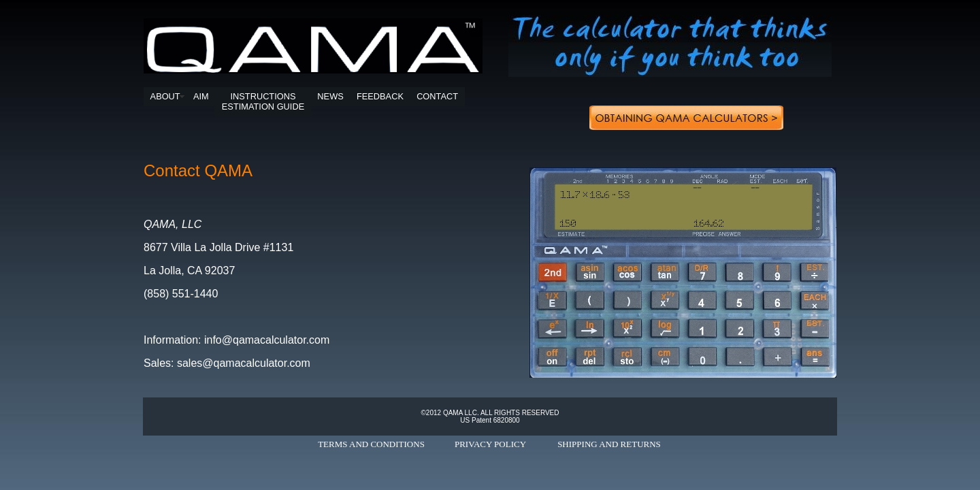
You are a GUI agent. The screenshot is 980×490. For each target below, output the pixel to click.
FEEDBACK (380, 96)
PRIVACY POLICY (490, 444)
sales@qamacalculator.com (244, 363)
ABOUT (165, 96)
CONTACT (437, 96)
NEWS (330, 96)
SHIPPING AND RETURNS (609, 444)
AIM (201, 96)
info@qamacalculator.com (267, 340)
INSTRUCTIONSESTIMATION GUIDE (263, 101)
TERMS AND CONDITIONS (371, 444)
